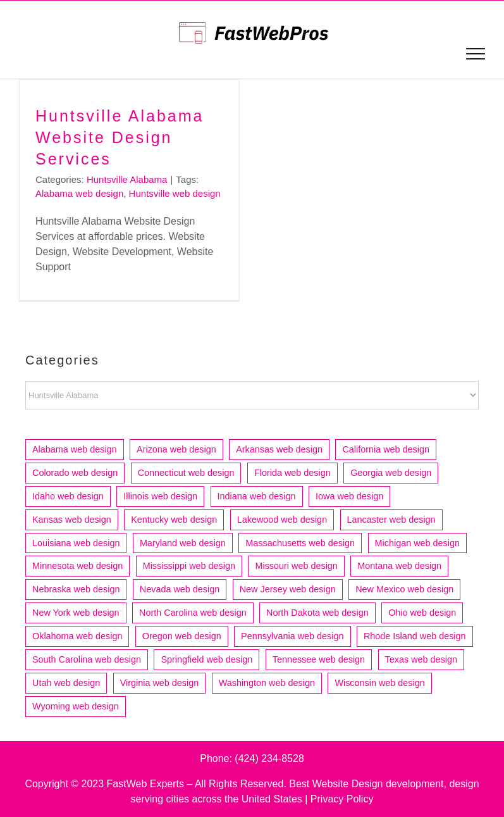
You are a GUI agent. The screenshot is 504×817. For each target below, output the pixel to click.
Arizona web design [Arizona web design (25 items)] (176, 449)
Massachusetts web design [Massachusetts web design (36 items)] (300, 543)
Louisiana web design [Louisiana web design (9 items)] (76, 543)
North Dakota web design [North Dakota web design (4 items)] (317, 613)
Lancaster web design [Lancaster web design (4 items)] (391, 520)
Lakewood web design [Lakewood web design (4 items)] (282, 520)
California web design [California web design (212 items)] (386, 449)
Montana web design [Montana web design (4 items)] (399, 566)
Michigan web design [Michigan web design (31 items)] (417, 543)
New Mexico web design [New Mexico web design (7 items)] (404, 589)
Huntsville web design (175, 193)
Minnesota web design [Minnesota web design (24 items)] (77, 566)
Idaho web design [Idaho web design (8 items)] (68, 496)
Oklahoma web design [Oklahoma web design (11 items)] (77, 636)
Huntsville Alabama (127, 179)
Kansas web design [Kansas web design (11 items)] (72, 520)
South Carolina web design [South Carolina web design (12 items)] (87, 659)
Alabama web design (79, 193)
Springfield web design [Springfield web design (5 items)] (206, 659)
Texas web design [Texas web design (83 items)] (421, 659)
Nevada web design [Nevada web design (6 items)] (180, 589)
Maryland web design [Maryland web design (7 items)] (183, 543)
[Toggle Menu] (476, 54)
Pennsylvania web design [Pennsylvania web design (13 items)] (292, 636)
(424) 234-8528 (269, 758)
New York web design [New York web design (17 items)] (76, 613)
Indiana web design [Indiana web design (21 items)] (257, 496)
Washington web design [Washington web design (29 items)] (267, 683)
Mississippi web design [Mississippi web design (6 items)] (189, 566)
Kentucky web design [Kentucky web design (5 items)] (174, 520)
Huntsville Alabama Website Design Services (120, 137)
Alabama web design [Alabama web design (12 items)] (75, 449)
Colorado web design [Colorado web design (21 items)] (75, 473)
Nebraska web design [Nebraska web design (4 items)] (76, 589)
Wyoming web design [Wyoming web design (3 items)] (76, 706)
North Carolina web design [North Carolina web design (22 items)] (193, 613)
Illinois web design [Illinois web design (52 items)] (160, 496)
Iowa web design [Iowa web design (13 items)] (349, 496)
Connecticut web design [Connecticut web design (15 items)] (186, 473)
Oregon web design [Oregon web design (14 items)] (182, 636)
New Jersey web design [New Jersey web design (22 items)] (288, 589)
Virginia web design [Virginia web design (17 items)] (160, 683)
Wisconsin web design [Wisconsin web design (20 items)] (379, 683)
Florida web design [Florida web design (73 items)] (292, 473)
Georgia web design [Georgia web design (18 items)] (391, 473)
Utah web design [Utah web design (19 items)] (66, 683)
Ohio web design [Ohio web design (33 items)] (422, 613)
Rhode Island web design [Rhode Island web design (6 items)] (415, 636)
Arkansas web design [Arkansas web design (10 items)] (279, 449)
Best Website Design (336, 784)
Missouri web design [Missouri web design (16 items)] (296, 566)
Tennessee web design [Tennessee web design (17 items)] (319, 659)
